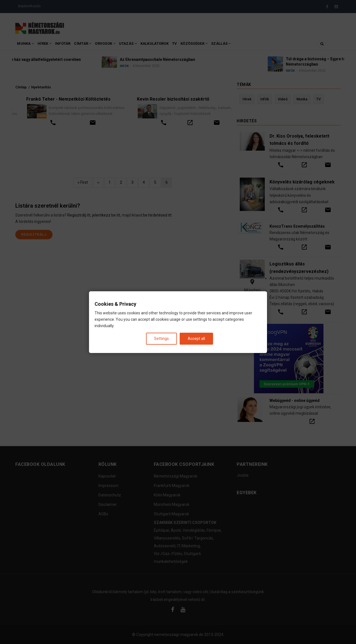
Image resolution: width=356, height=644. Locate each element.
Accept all (196, 338)
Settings (161, 338)
